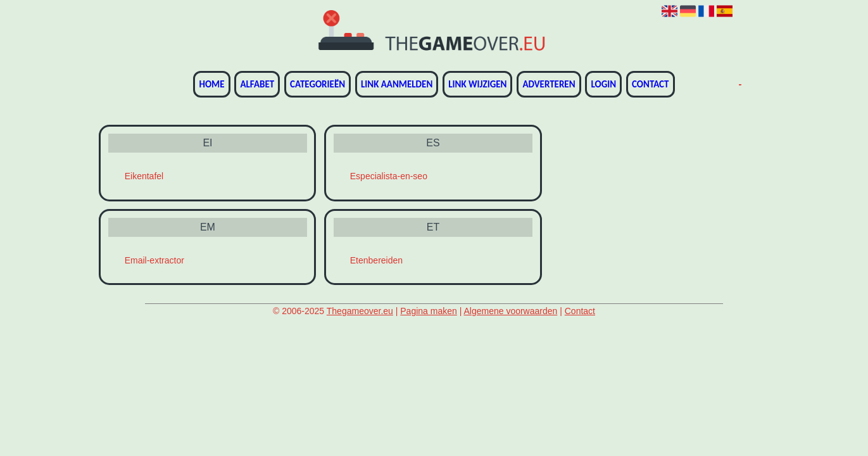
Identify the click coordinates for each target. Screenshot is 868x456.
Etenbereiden (376, 260)
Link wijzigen (477, 84)
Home (211, 84)
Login (603, 84)
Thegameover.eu (360, 311)
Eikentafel (144, 176)
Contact (650, 84)
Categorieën (318, 84)
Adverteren (549, 84)
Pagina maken (429, 311)
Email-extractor (154, 260)
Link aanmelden (397, 84)
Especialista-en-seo (389, 176)
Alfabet (257, 84)
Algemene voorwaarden (510, 311)
